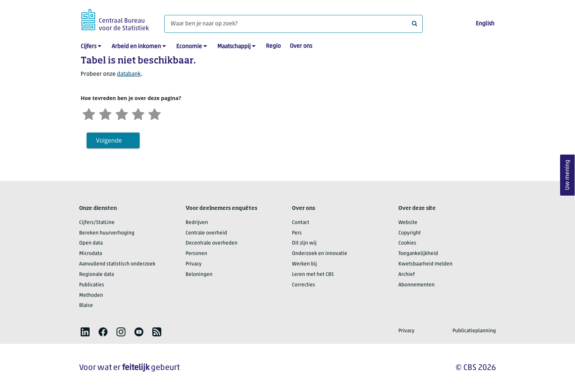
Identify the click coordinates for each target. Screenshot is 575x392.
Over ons (301, 46)
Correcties (304, 285)
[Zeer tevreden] (155, 113)
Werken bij (304, 264)
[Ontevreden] (105, 113)
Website (408, 223)
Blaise (86, 306)
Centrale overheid (206, 233)
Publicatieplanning (474, 331)
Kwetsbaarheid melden (425, 264)
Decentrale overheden (212, 243)
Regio (273, 46)
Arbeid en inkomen (136, 47)
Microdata (91, 254)
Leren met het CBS (313, 275)
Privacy (194, 264)
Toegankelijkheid (418, 254)
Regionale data (97, 275)
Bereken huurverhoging (107, 233)
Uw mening (568, 175)
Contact (301, 223)
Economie (189, 47)
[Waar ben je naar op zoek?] (293, 24)
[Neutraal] (122, 113)
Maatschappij (234, 47)
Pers (297, 233)
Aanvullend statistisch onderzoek (117, 264)
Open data (91, 243)
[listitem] (85, 332)
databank (129, 74)
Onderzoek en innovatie (320, 254)
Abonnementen (417, 285)
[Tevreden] (138, 113)
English (485, 24)
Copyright (410, 233)
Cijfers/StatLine (97, 223)
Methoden (91, 295)
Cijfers (88, 47)
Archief (407, 275)
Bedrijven (197, 223)
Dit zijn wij (304, 243)
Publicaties (92, 285)
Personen (196, 254)
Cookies (407, 243)
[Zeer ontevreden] (89, 113)
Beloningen (199, 275)
